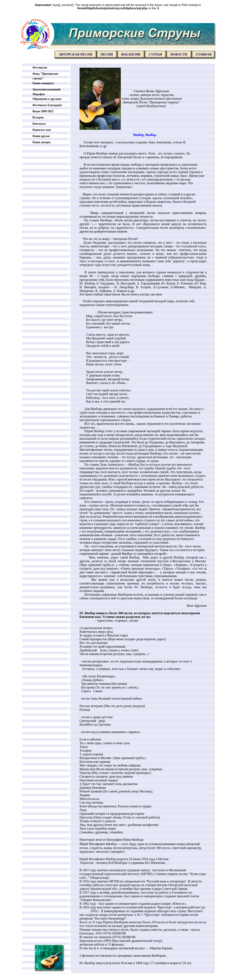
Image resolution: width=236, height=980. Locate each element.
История (38, 117)
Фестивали (40, 68)
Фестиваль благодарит (47, 105)
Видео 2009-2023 (43, 111)
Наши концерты (43, 83)
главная (204, 54)
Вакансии (131, 54)
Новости (179, 54)
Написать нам (42, 130)
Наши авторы (42, 142)
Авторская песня (75, 54)
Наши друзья (41, 136)
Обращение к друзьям (47, 99)
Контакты (39, 124)
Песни (107, 54)
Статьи (155, 54)
